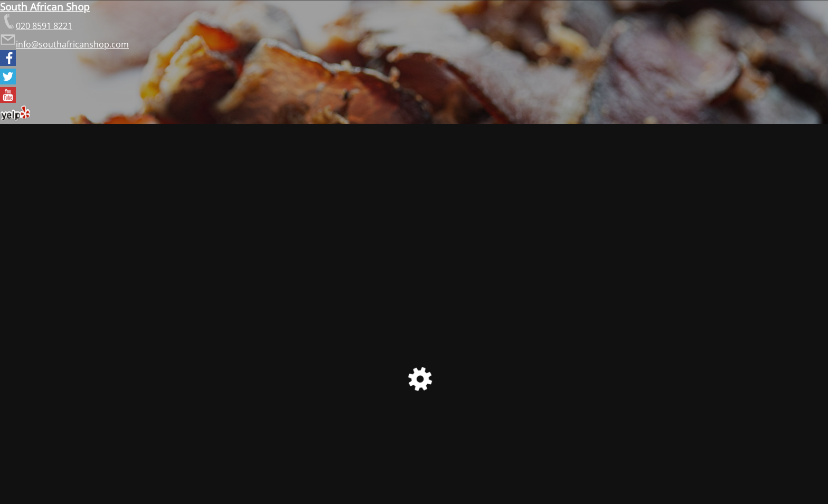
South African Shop (45, 7)
